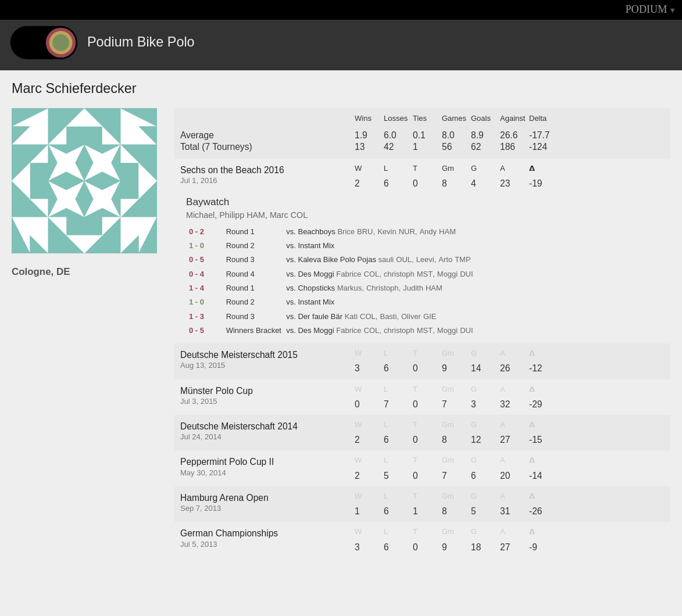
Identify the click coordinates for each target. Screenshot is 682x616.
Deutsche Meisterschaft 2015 (239, 355)
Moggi (447, 274)
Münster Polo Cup (217, 391)
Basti (388, 317)
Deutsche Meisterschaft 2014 (239, 426)
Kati (351, 317)
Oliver (411, 317)
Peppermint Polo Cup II (227, 462)
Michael (200, 215)
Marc (279, 215)
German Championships (229, 533)
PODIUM (647, 9)
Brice (346, 232)
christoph (399, 274)
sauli (386, 260)
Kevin (387, 232)
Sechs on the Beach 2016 (232, 170)
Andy (428, 232)
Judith (413, 288)
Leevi (425, 260)
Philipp (232, 215)
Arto (445, 260)
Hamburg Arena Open (224, 498)
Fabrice (349, 274)
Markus (350, 288)
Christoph (383, 288)
